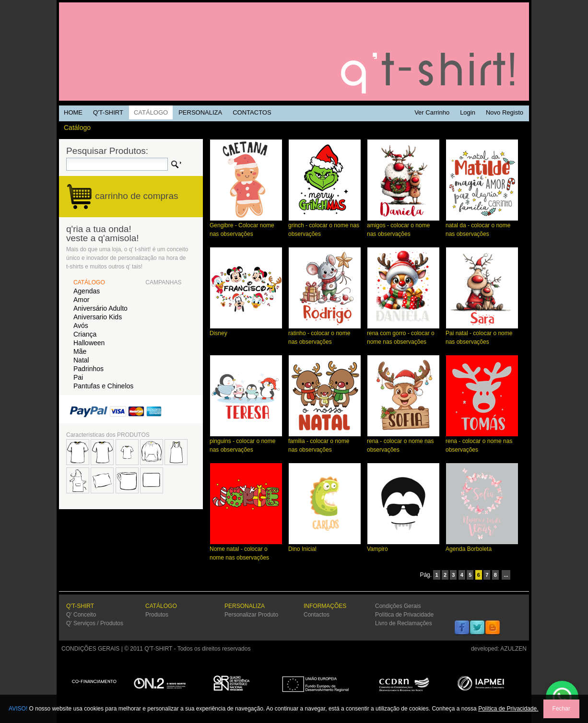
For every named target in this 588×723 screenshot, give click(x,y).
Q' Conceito (81, 615)
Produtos (157, 615)
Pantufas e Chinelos (103, 386)
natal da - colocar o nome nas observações (482, 227)
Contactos (317, 615)
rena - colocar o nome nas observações (403, 442)
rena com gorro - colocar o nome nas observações (403, 334)
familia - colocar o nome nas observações (325, 442)
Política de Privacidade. (508, 709)
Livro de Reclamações (404, 623)
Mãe (80, 351)
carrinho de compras (136, 196)
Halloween (89, 343)
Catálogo (77, 128)
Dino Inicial (325, 546)
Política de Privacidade (404, 615)
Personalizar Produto (251, 615)
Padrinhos (88, 369)
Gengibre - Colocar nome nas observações (246, 227)
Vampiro (403, 546)
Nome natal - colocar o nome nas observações (246, 550)
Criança (85, 334)
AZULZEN (513, 649)
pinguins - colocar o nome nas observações (246, 442)
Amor (81, 300)
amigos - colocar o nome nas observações (403, 227)
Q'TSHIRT (294, 52)
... (506, 575)
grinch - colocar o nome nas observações (325, 227)
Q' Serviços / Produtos (95, 623)
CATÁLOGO (89, 282)
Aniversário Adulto (100, 308)
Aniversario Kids (98, 317)
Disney (246, 330)
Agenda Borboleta (482, 546)
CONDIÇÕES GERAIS (90, 649)
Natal (81, 360)
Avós (81, 326)
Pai (78, 377)
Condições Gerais (398, 606)
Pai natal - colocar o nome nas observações (482, 334)
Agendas (87, 291)
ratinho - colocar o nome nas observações (325, 334)
